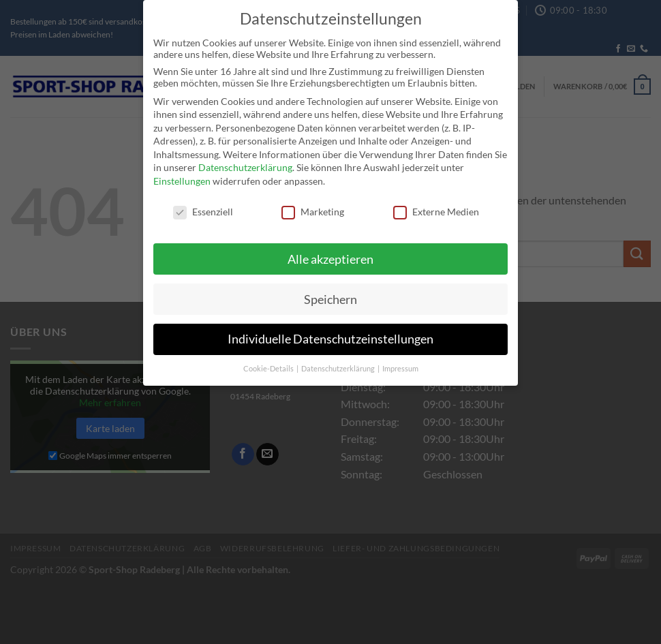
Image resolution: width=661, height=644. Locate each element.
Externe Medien (436, 208)
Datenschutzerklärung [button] (339, 365)
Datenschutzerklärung (245, 164)
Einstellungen (182, 177)
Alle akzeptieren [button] (330, 255)
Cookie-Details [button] (269, 365)
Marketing (313, 208)
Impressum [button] (400, 365)
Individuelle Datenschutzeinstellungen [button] (330, 336)
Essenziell (203, 208)
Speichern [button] (330, 295)
